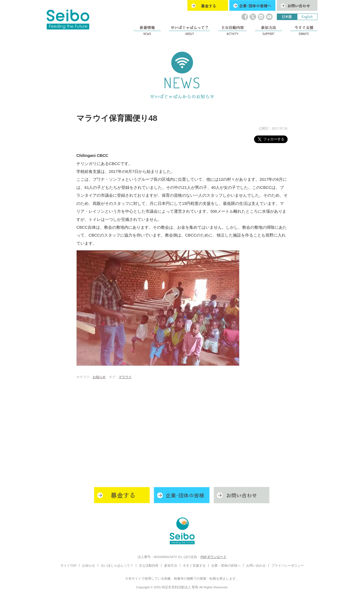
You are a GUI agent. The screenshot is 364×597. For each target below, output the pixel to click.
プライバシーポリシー (288, 565)
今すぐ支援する (194, 565)
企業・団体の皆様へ (226, 565)
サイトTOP (69, 565)
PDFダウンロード (213, 557)
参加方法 (171, 565)
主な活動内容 (149, 565)
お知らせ (99, 377)
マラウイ (125, 377)
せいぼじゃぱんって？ (117, 565)
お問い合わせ (256, 565)
